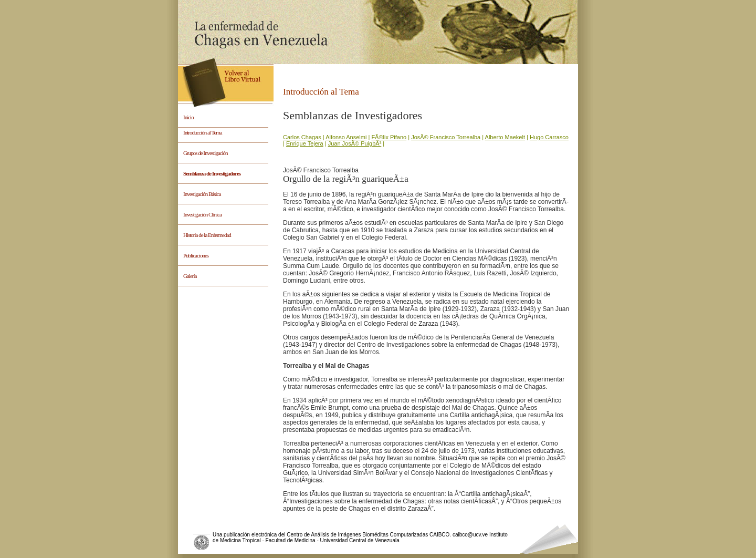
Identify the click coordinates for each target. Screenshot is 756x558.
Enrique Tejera (305, 143)
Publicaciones (196, 255)
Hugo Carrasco (549, 137)
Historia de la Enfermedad (207, 235)
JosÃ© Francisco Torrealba (446, 137)
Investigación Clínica (202, 214)
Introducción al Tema (203, 132)
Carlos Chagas (302, 137)
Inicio (188, 117)
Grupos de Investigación (206, 153)
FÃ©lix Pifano (389, 137)
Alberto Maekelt (505, 137)
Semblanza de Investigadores (212, 173)
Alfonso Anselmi (346, 137)
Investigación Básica (202, 194)
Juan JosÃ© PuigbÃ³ (355, 143)
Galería (190, 276)
